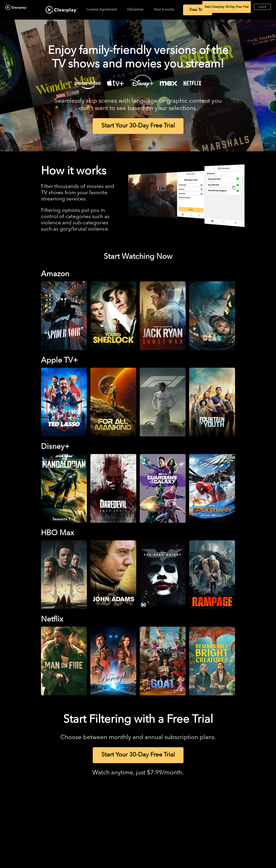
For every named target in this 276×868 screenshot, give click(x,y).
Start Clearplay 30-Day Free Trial (227, 7)
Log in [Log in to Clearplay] (262, 7)
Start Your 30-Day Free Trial (138, 126)
